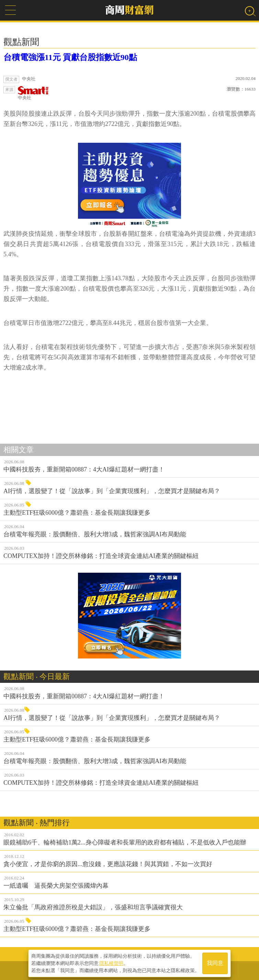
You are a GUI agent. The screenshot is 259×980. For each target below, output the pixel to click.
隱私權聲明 (111, 963)
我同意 (215, 963)
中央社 (33, 93)
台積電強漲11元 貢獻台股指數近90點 (70, 57)
